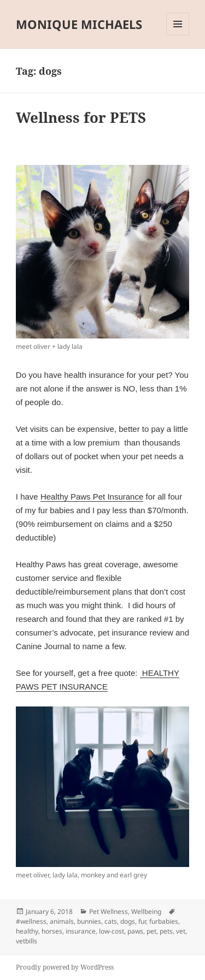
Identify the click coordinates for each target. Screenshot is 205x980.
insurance (81, 931)
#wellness (31, 921)
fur (142, 921)
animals (62, 921)
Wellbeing (146, 911)
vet (181, 931)
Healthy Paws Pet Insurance (92, 497)
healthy (27, 931)
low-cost (112, 931)
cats (111, 921)
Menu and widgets (178, 35)
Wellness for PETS (81, 117)
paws (135, 931)
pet (151, 931)
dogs (128, 921)
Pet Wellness (109, 911)
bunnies (89, 921)
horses (52, 931)
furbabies (164, 921)
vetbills (27, 941)
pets (166, 931)
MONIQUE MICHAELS (79, 24)
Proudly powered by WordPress (65, 967)
